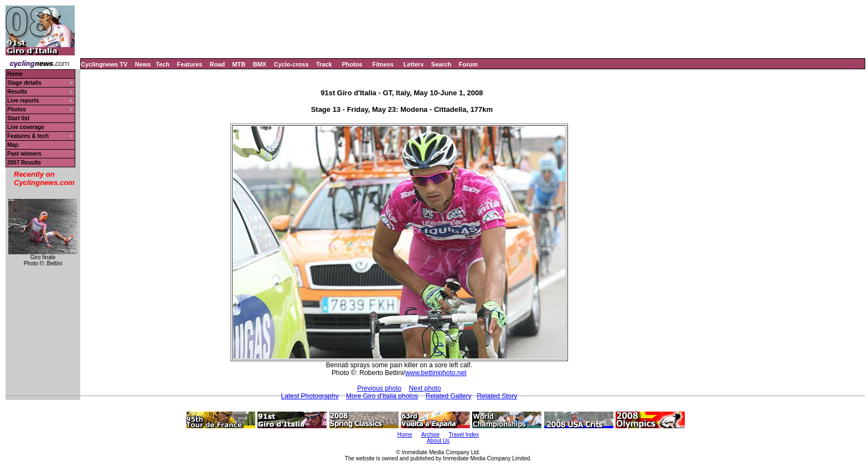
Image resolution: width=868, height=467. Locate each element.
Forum (468, 64)
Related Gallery (449, 396)
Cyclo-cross (291, 64)
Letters (414, 64)
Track (324, 64)
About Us (438, 441)
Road (218, 64)
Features (190, 64)
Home (15, 74)
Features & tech (28, 136)
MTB (239, 64)
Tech (162, 64)
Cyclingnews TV (104, 64)
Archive (430, 435)
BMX (260, 64)
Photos (352, 64)
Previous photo (379, 388)
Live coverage (26, 127)
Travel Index (464, 435)
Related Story (497, 396)
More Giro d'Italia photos (382, 396)
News (143, 64)
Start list (18, 118)
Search (441, 64)
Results (17, 92)
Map (13, 145)
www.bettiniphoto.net (436, 373)
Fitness (383, 64)
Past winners (24, 154)
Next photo (425, 388)
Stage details (24, 83)
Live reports (23, 101)
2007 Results (24, 163)
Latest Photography (310, 396)
